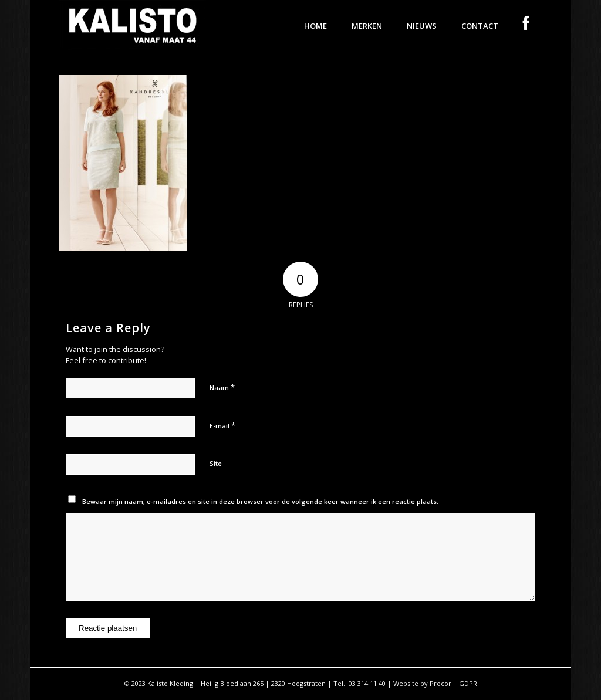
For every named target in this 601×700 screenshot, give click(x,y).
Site (216, 463)
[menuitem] (315, 26)
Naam (222, 387)
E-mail (222, 425)
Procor (440, 683)
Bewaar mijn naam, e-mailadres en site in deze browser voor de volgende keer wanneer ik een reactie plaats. (260, 501)
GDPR (468, 683)
